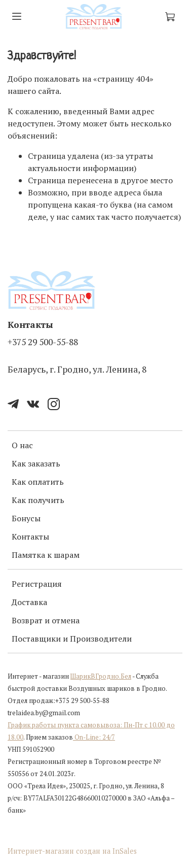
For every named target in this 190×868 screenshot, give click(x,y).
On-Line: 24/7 (94, 737)
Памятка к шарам (46, 555)
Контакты (30, 537)
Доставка (29, 602)
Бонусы (26, 518)
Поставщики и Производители (72, 639)
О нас (22, 445)
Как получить (38, 500)
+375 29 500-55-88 (43, 342)
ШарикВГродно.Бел (101, 676)
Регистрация (37, 584)
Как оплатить (38, 482)
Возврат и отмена (46, 620)
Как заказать (36, 463)
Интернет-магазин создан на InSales (72, 851)
